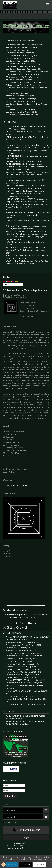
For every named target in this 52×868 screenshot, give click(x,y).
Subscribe (10, 796)
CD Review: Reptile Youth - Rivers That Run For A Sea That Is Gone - (27, 616)
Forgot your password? (15, 843)
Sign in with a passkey (26, 830)
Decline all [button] (26, 865)
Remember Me (12, 822)
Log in (26, 838)
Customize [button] (40, 865)
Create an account (15, 848)
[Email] (14, 790)
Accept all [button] (12, 865)
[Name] (14, 785)
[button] (5, 628)
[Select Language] (13, 284)
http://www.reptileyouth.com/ (15, 485)
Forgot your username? (16, 846)
